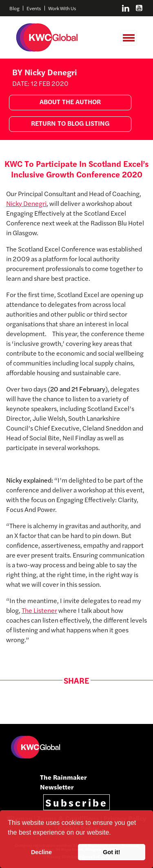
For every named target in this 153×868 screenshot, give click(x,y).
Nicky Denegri (26, 203)
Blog (14, 8)
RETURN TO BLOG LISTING (70, 123)
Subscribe (76, 802)
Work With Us (62, 8)
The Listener (39, 610)
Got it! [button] (111, 852)
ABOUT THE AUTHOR (70, 102)
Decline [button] (41, 852)
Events (34, 8)
